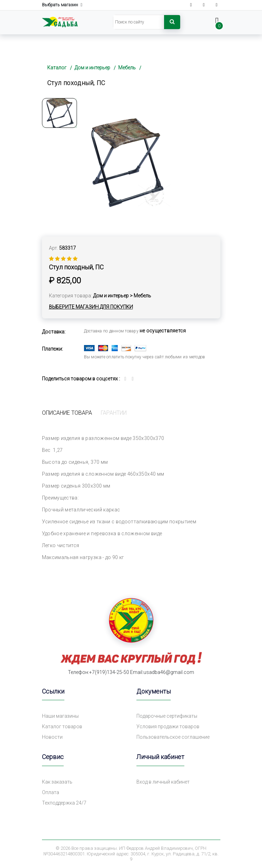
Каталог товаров (62, 726)
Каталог (57, 68)
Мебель (127, 68)
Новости (52, 737)
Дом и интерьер (92, 68)
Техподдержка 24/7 (64, 803)
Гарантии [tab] (114, 413)
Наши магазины (60, 716)
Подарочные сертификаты (167, 716)
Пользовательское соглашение (173, 737)
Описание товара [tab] (67, 413)
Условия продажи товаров (168, 726)
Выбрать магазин (62, 5)
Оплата (51, 792)
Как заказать (57, 782)
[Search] (139, 22)
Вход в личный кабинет (163, 782)
